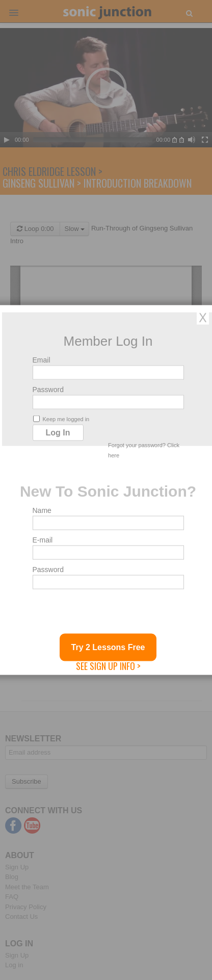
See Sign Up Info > (108, 666)
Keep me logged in (61, 419)
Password (48, 390)
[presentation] (110, 614)
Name (42, 510)
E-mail (43, 540)
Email (42, 360)
